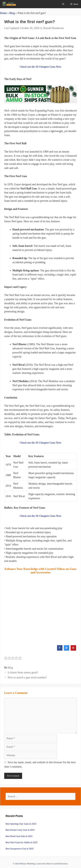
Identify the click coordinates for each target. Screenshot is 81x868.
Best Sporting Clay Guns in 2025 (21, 824)
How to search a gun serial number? (27, 677)
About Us (50, 864)
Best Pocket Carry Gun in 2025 (20, 830)
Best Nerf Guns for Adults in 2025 (22, 842)
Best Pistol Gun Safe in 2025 (19, 836)
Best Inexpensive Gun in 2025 (20, 849)
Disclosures (63, 864)
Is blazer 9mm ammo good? (23, 672)
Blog (12, 13)
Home (3, 13)
